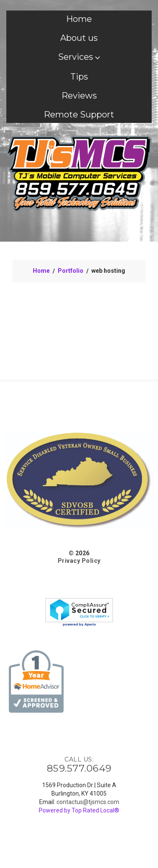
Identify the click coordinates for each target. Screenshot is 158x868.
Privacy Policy (79, 561)
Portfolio (71, 271)
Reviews (79, 96)
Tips (79, 77)
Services (79, 57)
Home (79, 19)
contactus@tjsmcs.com (88, 802)
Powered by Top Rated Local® (79, 810)
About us (79, 38)
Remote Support (79, 114)
